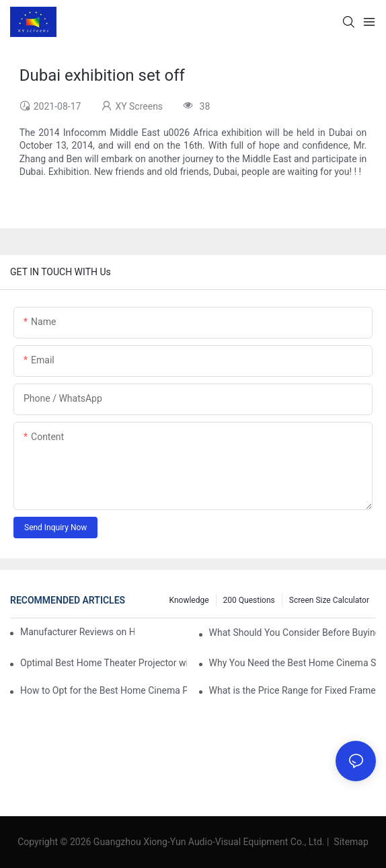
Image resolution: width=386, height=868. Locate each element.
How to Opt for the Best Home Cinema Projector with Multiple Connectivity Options (104, 690)
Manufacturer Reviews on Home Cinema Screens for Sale (77, 632)
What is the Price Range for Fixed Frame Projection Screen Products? (293, 690)
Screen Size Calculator (329, 600)
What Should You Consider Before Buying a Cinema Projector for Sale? (293, 632)
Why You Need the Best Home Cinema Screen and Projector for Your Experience (293, 663)
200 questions (249, 600)
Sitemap (350, 842)
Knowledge (189, 600)
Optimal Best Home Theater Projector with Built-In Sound (104, 663)
